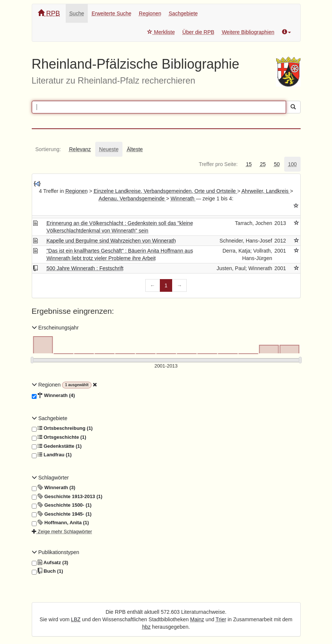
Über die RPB (198, 32)
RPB (49, 13)
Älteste (135, 149)
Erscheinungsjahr (55, 328)
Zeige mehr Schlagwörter (62, 532)
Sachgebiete (183, 13)
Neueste (109, 149)
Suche (77, 13)
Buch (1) (47, 571)
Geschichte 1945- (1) (62, 514)
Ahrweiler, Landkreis (266, 191)
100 (292, 164)
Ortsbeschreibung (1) (62, 428)
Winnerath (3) (54, 488)
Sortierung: (48, 149)
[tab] (48, 149)
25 (263, 164)
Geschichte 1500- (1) (62, 505)
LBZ (76, 619)
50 (277, 164)
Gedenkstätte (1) (57, 446)
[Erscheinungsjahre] (166, 366)
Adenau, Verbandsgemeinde (132, 198)
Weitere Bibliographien (248, 32)
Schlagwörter (50, 478)
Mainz (197, 619)
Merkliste (161, 32)
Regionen (150, 13)
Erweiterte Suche (111, 13)
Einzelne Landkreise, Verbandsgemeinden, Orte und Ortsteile (165, 191)
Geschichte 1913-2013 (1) (67, 497)
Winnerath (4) (53, 396)
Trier (221, 619)
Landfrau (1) (52, 455)
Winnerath (183, 198)
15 (249, 164)
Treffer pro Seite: (218, 164)
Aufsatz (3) (50, 563)
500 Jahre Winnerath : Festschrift (85, 268)
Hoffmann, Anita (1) (60, 523)
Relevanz (80, 149)
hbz (147, 627)
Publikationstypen (56, 552)
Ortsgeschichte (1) (59, 437)
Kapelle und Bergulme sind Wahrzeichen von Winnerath (111, 241)
